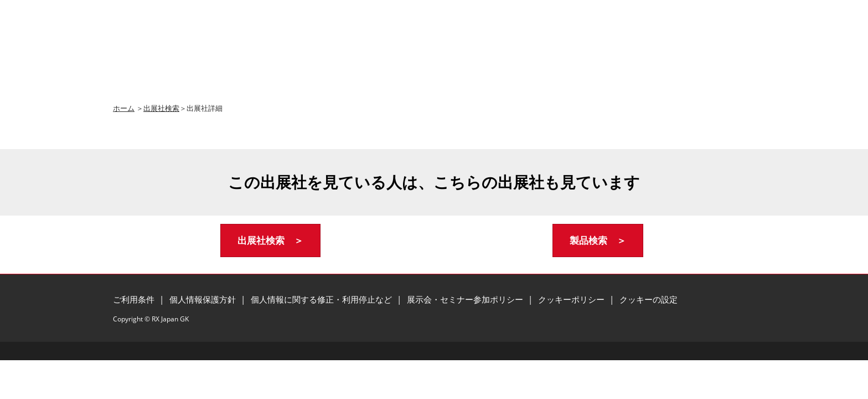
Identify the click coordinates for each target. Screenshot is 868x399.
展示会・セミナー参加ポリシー (466, 299)
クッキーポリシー (572, 299)
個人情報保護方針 (204, 299)
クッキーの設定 (649, 299)
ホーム (124, 108)
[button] (270, 241)
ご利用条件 (135, 299)
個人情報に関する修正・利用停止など (322, 299)
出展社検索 (161, 108)
